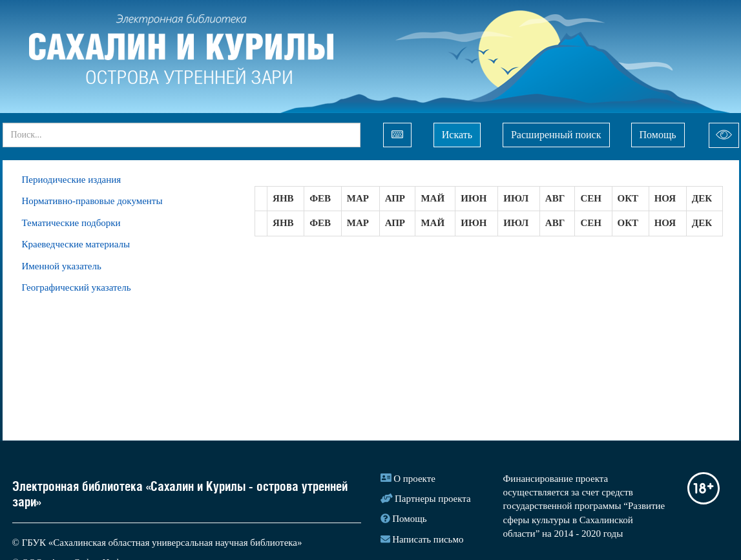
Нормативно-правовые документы (92, 201)
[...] (182, 135)
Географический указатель (77, 287)
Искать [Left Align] (457, 135)
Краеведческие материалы (76, 244)
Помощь (658, 135)
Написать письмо (428, 539)
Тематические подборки (71, 223)
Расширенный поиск (556, 135)
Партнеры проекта (433, 499)
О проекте (414, 479)
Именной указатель (62, 266)
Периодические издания (72, 180)
